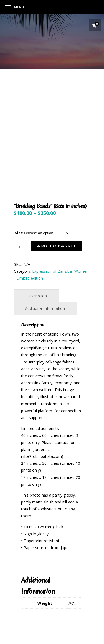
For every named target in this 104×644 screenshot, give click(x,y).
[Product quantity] (21, 247)
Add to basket (57, 246)
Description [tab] (37, 296)
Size (19, 233)
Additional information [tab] (45, 308)
